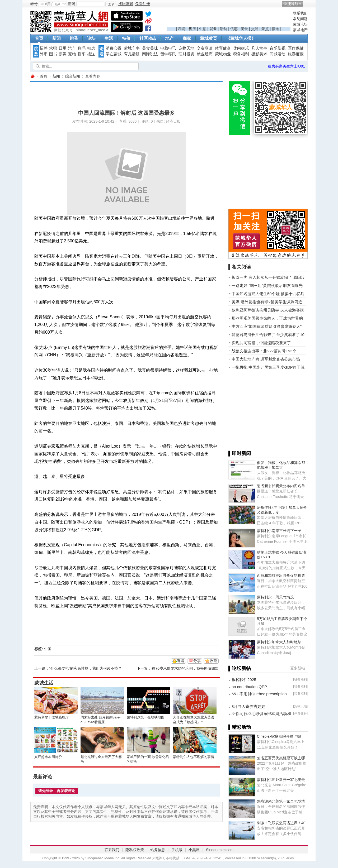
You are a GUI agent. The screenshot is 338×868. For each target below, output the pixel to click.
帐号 (34, 4)
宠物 (72, 54)
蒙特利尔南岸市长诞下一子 (279, 531)
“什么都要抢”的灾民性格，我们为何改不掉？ (85, 668)
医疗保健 (296, 48)
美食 (244, 29)
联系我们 (300, 13)
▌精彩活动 (240, 727)
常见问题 (300, 19)
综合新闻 (73, 76)
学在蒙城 (114, 54)
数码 (82, 48)
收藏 (213, 661)
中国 (48, 649)
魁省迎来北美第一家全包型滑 (281, 801)
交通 (255, 29)
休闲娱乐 (241, 48)
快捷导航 (291, 4)
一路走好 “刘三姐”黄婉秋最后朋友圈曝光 (267, 286)
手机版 (177, 850)
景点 (265, 29)
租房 (182, 29)
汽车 (72, 48)
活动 (223, 29)
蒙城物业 (223, 54)
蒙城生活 (44, 683)
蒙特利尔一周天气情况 (275, 597)
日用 (63, 48)
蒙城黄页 (209, 38)
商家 (187, 38)
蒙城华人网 (32, 76)
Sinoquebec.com (220, 850)
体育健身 (223, 48)
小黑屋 (194, 850)
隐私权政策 (135, 850)
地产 (170, 38)
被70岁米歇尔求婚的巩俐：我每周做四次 (185, 668)
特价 (126, 38)
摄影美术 (259, 54)
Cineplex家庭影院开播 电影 (279, 736)
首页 (39, 38)
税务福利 (241, 54)
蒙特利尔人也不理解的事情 (194, 757)
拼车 (82, 54)
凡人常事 (259, 48)
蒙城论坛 (300, 24)
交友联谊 (205, 48)
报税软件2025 (244, 680)
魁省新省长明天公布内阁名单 (281, 486)
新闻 (57, 38)
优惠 (234, 29)
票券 (63, 54)
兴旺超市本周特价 (48, 757)
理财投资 (186, 54)
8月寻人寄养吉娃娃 (248, 706)
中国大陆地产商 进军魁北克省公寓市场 (266, 359)
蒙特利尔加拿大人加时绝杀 (279, 642)
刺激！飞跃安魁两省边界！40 (281, 823)
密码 (72, 4)
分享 (197, 661)
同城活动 (278, 54)
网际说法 (150, 54)
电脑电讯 (168, 48)
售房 (192, 29)
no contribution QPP (249, 687)
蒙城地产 (300, 30)
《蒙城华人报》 (241, 38)
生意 (203, 29)
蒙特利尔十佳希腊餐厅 (51, 717)
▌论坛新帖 (240, 668)
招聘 (44, 48)
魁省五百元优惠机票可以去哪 (281, 758)
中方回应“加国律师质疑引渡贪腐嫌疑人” (267, 326)
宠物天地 (186, 48)
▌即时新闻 (240, 453)
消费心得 (114, 48)
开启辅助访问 (306, 4)
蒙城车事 (132, 48)
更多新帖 (298, 668)
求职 (53, 48)
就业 (213, 29)
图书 (53, 54)
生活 (109, 38)
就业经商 (205, 54)
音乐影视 (278, 48)
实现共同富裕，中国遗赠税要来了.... (264, 343)
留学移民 (168, 54)
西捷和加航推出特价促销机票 (281, 576)
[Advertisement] (229, 19)
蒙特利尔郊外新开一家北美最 (281, 780)
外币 (44, 54)
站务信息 (158, 850)
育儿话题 (132, 54)
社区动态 (148, 38)
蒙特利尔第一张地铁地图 (146, 717)
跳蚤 (74, 38)
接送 (275, 29)
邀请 (181, 661)
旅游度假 (296, 54)
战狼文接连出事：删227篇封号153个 (264, 351)
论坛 (91, 38)
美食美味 (150, 48)
